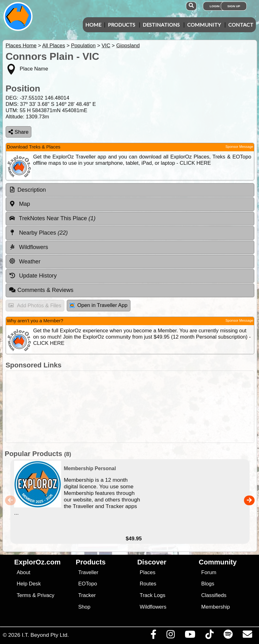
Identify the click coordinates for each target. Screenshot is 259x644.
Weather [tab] (25, 261)
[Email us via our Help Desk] (247, 636)
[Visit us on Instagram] (170, 636)
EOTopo (87, 584)
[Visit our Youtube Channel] (190, 636)
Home (93, 25)
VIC (106, 46)
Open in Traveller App (98, 305)
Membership (216, 607)
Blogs (208, 584)
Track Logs (153, 595)
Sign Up (234, 6)
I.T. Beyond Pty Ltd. (45, 635)
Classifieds (214, 595)
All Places (54, 46)
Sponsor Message (239, 147)
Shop (84, 607)
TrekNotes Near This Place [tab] (52, 218)
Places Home (21, 46)
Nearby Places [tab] (38, 233)
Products (122, 25)
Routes (148, 584)
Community (204, 25)
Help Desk (29, 584)
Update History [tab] (33, 276)
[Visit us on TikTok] (209, 636)
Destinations (161, 25)
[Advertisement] (133, 407)
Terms (24, 595)
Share (18, 132)
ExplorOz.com (37, 562)
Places (148, 572)
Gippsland (128, 46)
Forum (209, 572)
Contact (241, 25)
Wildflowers (153, 607)
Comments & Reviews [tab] (41, 290)
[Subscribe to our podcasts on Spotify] (228, 636)
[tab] (130, 190)
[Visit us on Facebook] (153, 636)
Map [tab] (19, 204)
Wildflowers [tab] (29, 247)
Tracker (87, 595)
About (23, 572)
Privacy (46, 595)
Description (32, 190)
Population (83, 46)
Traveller (88, 572)
